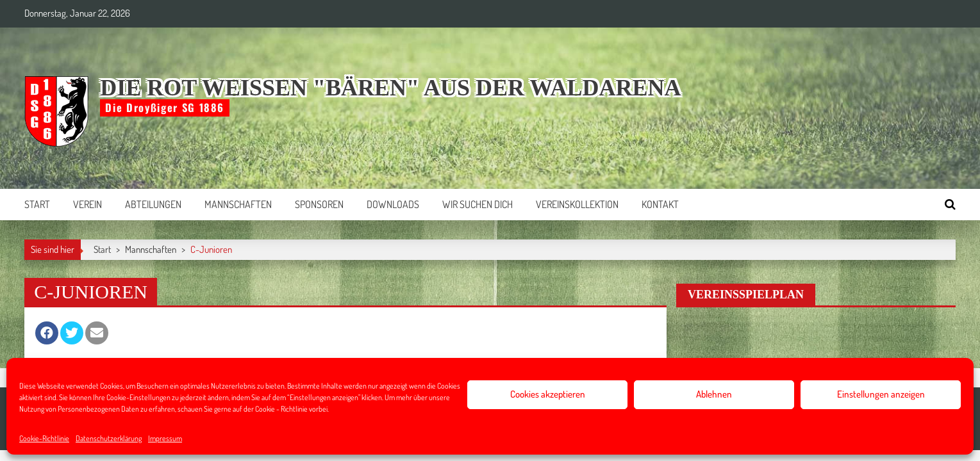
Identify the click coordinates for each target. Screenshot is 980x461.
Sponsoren (319, 204)
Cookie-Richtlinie (44, 438)
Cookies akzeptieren (548, 394)
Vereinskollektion (577, 204)
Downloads (393, 204)
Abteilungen (153, 204)
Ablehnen (714, 394)
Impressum (165, 438)
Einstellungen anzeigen (881, 394)
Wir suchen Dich (478, 204)
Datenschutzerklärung (109, 438)
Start (37, 204)
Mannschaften (238, 204)
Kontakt (660, 204)
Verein (87, 204)
